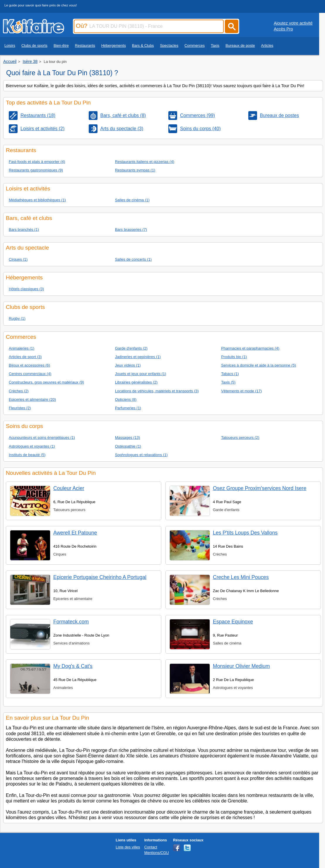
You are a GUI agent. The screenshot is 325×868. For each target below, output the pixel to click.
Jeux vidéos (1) (128, 365)
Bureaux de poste (240, 45)
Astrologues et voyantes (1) (32, 446)
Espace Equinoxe (233, 622)
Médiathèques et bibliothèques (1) (37, 200)
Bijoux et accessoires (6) (29, 365)
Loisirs (10, 45)
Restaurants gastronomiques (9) (36, 170)
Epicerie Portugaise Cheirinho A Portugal (100, 577)
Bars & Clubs (143, 45)
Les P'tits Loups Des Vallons (245, 533)
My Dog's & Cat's (73, 666)
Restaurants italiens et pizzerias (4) (145, 162)
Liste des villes (128, 847)
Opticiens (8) (126, 399)
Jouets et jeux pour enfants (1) (141, 374)
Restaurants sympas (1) (135, 170)
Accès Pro (283, 29)
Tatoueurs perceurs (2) (240, 438)
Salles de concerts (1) (133, 259)
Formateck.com (71, 622)
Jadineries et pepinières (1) (138, 357)
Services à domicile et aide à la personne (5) (259, 365)
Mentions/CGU (157, 853)
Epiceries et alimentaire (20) (32, 399)
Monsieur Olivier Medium (241, 666)
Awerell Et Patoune (75, 533)
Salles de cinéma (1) (132, 200)
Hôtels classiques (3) (26, 289)
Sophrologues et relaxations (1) (141, 455)
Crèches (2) (19, 391)
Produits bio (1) (234, 357)
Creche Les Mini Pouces (241, 577)
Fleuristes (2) (20, 408)
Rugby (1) (17, 318)
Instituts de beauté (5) (27, 455)
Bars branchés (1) (24, 230)
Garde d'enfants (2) (131, 348)
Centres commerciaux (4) (30, 374)
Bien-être (61, 45)
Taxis (215, 45)
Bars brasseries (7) (131, 230)
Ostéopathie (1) (128, 446)
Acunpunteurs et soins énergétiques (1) (42, 438)
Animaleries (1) (22, 348)
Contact (151, 847)
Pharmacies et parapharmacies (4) (250, 348)
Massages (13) (128, 438)
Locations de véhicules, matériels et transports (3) (157, 391)
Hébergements (114, 45)
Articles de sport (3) (25, 357)
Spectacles (169, 45)
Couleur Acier (69, 488)
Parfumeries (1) (128, 408)
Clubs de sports (34, 45)
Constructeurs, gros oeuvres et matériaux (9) (46, 382)
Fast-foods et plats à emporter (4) (37, 162)
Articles (267, 45)
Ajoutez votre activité (293, 23)
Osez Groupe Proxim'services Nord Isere (260, 488)
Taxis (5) (228, 382)
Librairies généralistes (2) (136, 382)
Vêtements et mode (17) (241, 391)
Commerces (195, 45)
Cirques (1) (18, 259)
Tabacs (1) (230, 374)
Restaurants (85, 45)
